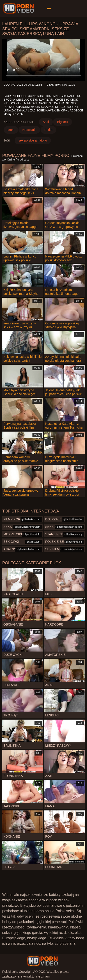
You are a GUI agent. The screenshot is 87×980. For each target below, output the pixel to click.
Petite (48, 130)
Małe (11, 130)
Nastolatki (29, 130)
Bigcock (63, 122)
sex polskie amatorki (33, 140)
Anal (46, 122)
